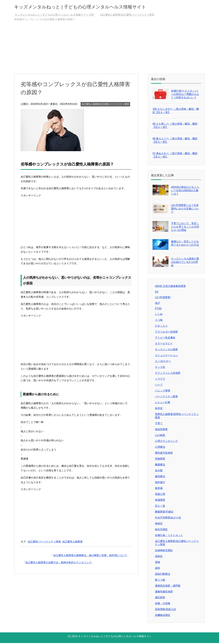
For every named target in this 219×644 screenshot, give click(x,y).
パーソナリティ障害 (166, 397)
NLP (157, 304)
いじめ (159, 315)
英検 (157, 563)
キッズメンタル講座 (166, 350)
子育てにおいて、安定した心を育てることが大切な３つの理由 (185, 228)
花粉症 (159, 557)
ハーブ (159, 386)
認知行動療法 (163, 575)
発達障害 (160, 501)
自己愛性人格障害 (72, 543)
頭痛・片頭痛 (163, 604)
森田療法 (160, 477)
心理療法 (160, 448)
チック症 (160, 368)
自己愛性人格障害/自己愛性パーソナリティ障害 (105, 105)
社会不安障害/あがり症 (168, 519)
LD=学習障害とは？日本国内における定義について (185, 209)
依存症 (159, 409)
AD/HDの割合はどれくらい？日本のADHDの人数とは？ (185, 191)
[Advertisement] (109, 51)
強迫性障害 (161, 430)
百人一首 (160, 507)
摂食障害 (160, 460)
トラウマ (160, 380)
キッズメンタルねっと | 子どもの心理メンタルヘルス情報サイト (98, 7)
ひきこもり (161, 327)
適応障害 (160, 598)
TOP (54, 16)
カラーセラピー (164, 344)
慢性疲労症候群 (164, 454)
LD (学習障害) (163, 298)
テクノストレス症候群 (168, 374)
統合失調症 (161, 530)
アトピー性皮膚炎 (165, 339)
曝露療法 (160, 466)
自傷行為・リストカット (169, 536)
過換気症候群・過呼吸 (168, 587)
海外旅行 (160, 483)
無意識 (159, 489)
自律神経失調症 (164, 551)
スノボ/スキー (163, 362)
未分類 (159, 471)
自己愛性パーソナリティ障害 (44, 543)
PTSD (158, 309)
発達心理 (160, 495)
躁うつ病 (160, 581)
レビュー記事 (163, 403)
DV (157, 293)
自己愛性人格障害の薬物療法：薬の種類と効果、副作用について (90, 556)
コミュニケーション (166, 356)
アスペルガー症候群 (166, 333)
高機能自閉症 (163, 616)
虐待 (157, 569)
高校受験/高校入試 (165, 610)
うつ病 (159, 321)
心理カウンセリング (166, 442)
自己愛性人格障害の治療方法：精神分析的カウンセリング (58, 563)
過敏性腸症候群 (164, 593)
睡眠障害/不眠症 (164, 513)
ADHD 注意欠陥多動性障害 (170, 287)
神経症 (159, 524)
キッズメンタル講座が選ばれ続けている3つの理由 (185, 263)
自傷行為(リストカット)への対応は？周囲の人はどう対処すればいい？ (185, 95)
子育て (159, 424)
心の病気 (160, 436)
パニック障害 (163, 392)
